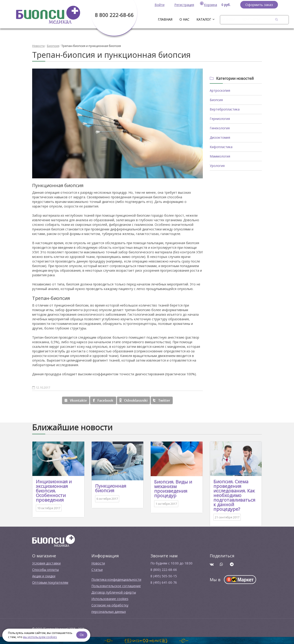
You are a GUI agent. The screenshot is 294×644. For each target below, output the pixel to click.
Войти (160, 5)
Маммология (220, 156)
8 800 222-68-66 (114, 15)
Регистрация (184, 5)
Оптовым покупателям (50, 582)
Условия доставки (46, 563)
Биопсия (53, 46)
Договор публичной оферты (114, 592)
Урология (217, 166)
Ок (82, 635)
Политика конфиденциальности (116, 579)
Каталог (204, 19)
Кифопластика (221, 147)
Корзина (211, 5)
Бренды (228, 19)
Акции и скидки (44, 576)
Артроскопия (220, 90)
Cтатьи (97, 570)
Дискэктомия (220, 137)
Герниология (220, 119)
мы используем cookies (40, 637)
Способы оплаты (45, 570)
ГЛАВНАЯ (165, 19)
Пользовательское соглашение (116, 586)
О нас (184, 19)
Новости (38, 46)
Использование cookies (110, 599)
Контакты (251, 19)
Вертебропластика (225, 109)
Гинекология (220, 128)
